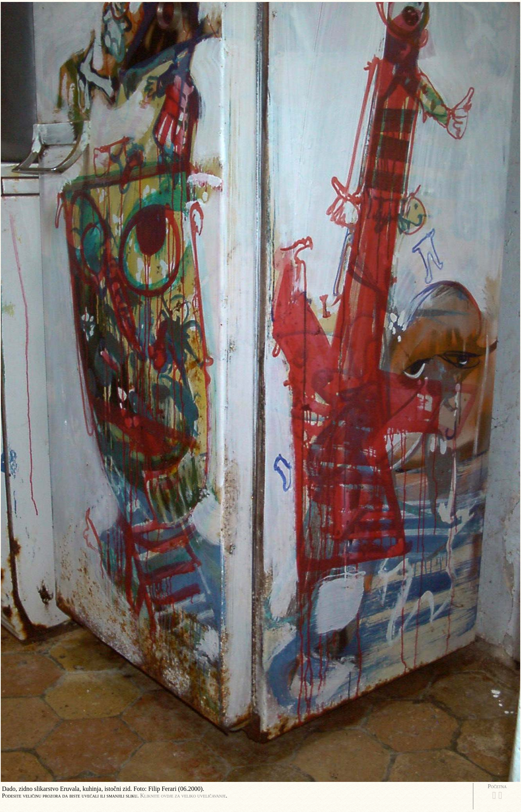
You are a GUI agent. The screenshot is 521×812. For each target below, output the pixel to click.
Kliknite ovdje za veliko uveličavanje (183, 796)
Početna (497, 786)
